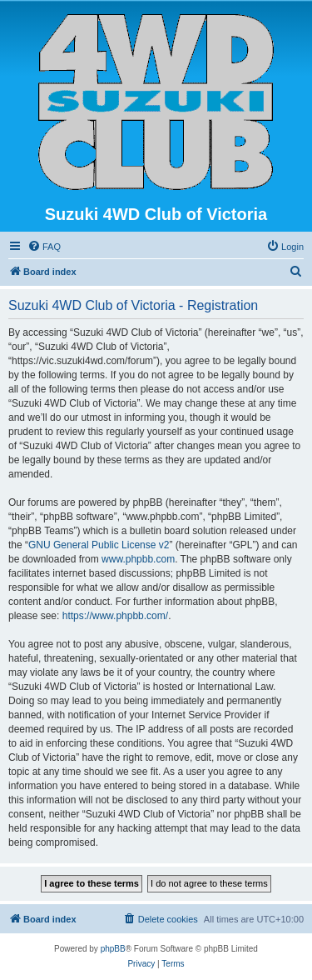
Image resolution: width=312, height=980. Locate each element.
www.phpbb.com (138, 559)
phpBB (113, 949)
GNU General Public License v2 (99, 545)
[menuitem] (44, 247)
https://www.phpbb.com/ (115, 616)
